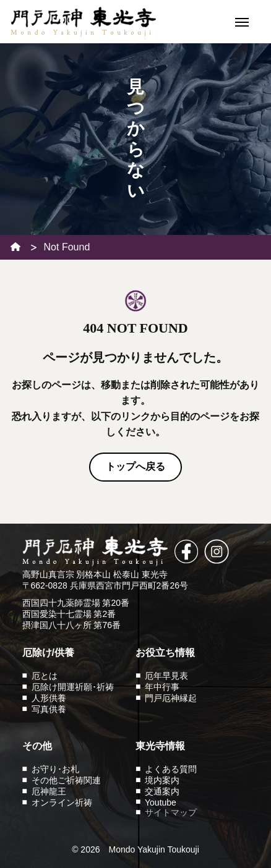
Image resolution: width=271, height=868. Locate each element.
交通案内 (162, 791)
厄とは (45, 676)
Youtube (161, 802)
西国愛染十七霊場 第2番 (69, 614)
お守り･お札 (55, 769)
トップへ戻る (135, 466)
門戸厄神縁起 (171, 698)
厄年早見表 (166, 676)
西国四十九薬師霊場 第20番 (76, 603)
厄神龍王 (49, 791)
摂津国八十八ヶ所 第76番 (71, 625)
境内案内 (162, 780)
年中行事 (162, 687)
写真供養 (49, 709)
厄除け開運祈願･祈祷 (73, 687)
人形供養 (49, 698)
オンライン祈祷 (62, 802)
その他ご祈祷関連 (66, 780)
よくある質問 (171, 769)
